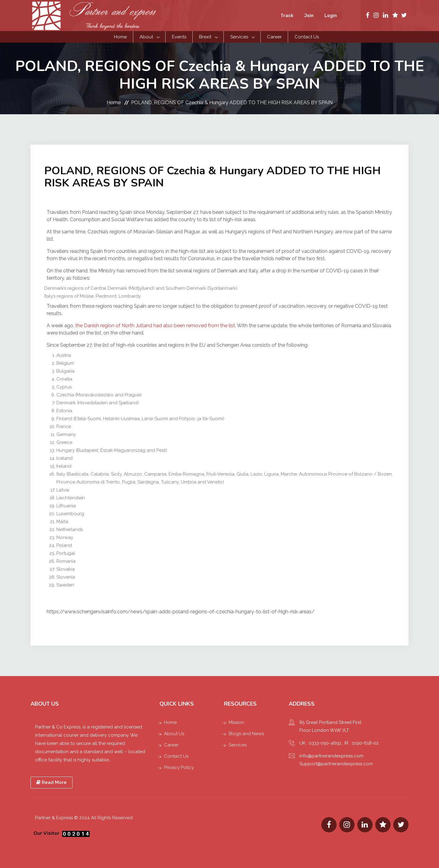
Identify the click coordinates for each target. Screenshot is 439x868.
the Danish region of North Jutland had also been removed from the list (155, 326)
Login (331, 16)
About (146, 37)
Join (309, 16)
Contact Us (307, 37)
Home (120, 37)
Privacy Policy (179, 767)
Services (239, 37)
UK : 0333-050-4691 (320, 743)
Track (287, 16)
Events (179, 37)
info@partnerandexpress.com (331, 756)
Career (274, 37)
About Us (174, 734)
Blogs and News (246, 734)
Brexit (205, 37)
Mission (236, 722)
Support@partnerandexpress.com (336, 764)
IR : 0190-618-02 (362, 743)
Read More (52, 782)
